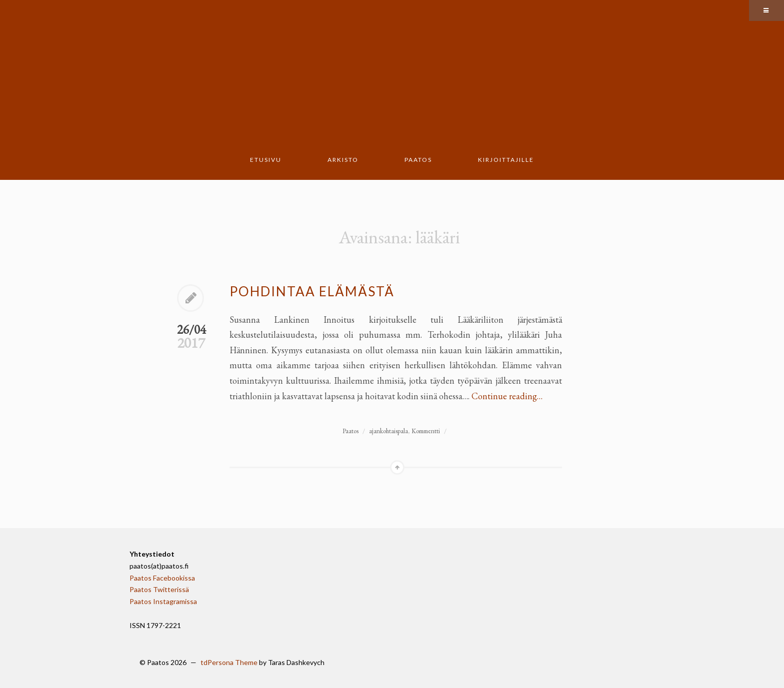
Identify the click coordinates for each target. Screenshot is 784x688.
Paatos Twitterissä (159, 589)
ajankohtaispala (388, 431)
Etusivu (266, 160)
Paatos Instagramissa (163, 601)
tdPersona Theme (229, 662)
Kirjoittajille (506, 160)
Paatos (418, 160)
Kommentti (426, 431)
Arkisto (343, 160)
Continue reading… (507, 396)
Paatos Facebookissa (162, 578)
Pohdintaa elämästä (312, 291)
